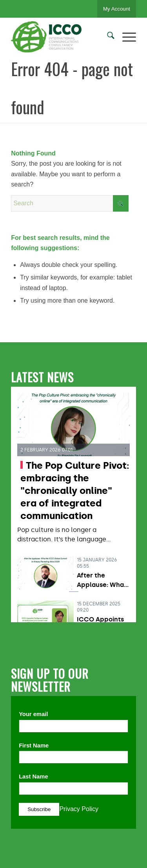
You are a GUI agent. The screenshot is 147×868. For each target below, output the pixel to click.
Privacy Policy (79, 809)
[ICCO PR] (61, 37)
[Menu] (125, 37)
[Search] (107, 37)
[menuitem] (107, 37)
